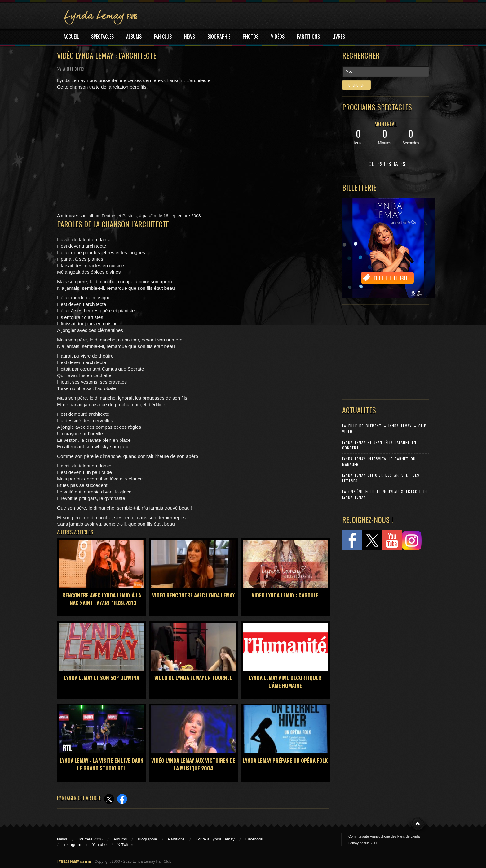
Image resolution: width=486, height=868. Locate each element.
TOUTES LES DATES (386, 164)
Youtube (99, 845)
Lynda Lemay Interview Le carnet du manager (379, 461)
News (62, 839)
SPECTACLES (102, 37)
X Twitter (125, 845)
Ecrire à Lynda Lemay (215, 839)
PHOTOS (251, 37)
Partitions (176, 839)
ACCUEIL (71, 37)
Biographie (147, 839)
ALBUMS (134, 37)
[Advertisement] (382, 350)
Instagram (72, 845)
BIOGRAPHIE (219, 37)
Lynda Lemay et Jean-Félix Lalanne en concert (379, 445)
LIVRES (339, 37)
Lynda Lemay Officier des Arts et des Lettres (381, 478)
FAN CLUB (163, 37)
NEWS (190, 37)
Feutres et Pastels (119, 216)
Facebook (254, 839)
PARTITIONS (308, 37)
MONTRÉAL (386, 124)
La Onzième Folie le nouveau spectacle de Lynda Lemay (385, 494)
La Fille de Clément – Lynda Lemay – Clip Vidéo (384, 429)
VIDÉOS (278, 37)
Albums (120, 839)
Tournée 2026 (91, 839)
